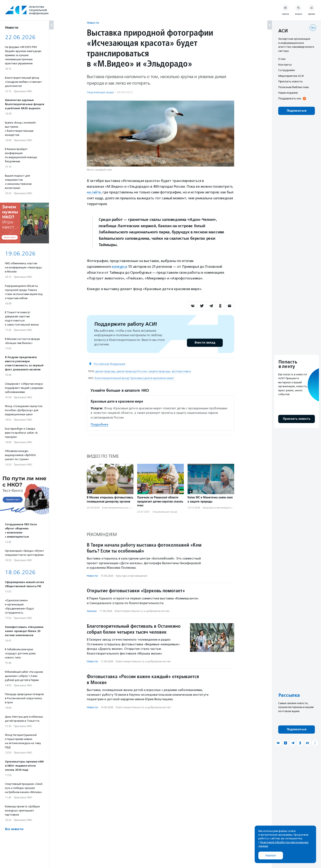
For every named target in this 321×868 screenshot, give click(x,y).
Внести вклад (205, 342)
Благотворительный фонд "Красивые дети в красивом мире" (135, 378)
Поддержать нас (290, 98)
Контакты (285, 65)
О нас (282, 59)
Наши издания (288, 93)
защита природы (159, 371)
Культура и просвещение (218, 507)
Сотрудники (287, 70)
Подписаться (297, 111)
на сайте (94, 192)
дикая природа (105, 371)
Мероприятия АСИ (291, 76)
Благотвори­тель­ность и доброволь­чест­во (128, 507)
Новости (93, 23)
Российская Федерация (110, 364)
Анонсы (92, 611)
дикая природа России (132, 371)
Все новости (14, 829)
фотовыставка (181, 371)
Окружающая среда (100, 92)
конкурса (119, 267)
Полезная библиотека (293, 87)
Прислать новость (290, 81)
